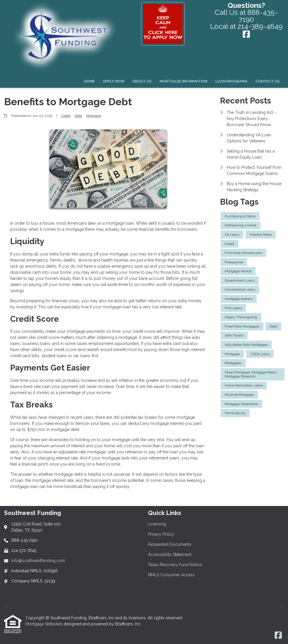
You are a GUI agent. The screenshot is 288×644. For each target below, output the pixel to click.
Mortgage (94, 116)
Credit (66, 116)
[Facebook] (246, 35)
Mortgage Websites (45, 624)
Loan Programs (231, 81)
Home (89, 81)
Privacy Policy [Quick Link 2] (161, 534)
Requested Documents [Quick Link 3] (170, 544)
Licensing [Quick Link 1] (157, 524)
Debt (78, 116)
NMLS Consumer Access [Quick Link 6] (171, 575)
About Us (142, 81)
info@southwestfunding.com (38, 561)
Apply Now (114, 81)
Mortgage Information (183, 81)
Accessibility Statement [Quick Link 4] (170, 554)
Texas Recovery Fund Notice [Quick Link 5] (175, 565)
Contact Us (268, 81)
